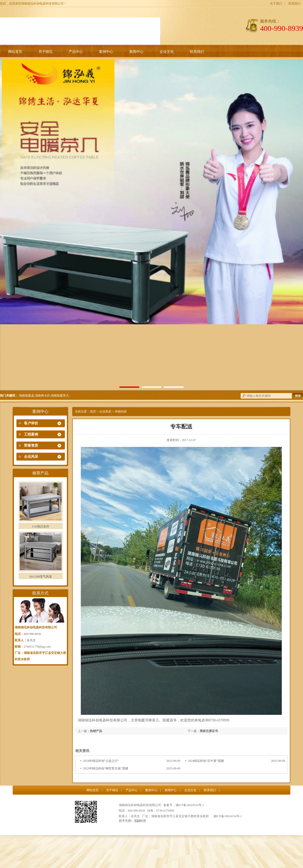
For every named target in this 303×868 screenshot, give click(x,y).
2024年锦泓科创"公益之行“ (101, 761)
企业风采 (31, 457)
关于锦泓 (45, 52)
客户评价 (31, 423)
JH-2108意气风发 (41, 577)
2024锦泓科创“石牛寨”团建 (206, 761)
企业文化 (167, 52)
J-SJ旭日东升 (41, 527)
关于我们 (276, 4)
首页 (93, 412)
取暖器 (168, 720)
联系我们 (294, 4)
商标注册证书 (209, 731)
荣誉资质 (31, 446)
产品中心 (76, 52)
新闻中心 (136, 52)
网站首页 (15, 52)
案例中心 (106, 52)
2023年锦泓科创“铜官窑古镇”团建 (106, 768)
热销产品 (96, 731)
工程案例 (31, 434)
